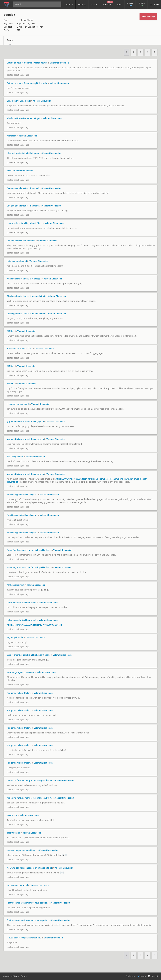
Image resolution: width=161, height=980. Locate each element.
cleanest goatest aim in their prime (23, 153)
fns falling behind (15, 457)
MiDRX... (11, 331)
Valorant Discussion (59, 63)
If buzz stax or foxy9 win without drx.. (24, 938)
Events (94, 5)
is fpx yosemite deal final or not (22, 603)
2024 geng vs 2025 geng (18, 101)
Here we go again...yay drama (21, 672)
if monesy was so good (18, 404)
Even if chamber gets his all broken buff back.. (29, 655)
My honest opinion (16, 585)
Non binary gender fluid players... (22, 495)
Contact (7, 976)
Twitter (142, 976)
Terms (24, 976)
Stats (119, 5)
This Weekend (13, 833)
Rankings (108, 3)
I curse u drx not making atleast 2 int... (25, 223)
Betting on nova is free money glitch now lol (27, 63)
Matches (82, 5)
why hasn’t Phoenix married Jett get (24, 118)
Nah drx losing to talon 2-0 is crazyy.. (24, 279)
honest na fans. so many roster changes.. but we (30, 781)
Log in (154, 5)
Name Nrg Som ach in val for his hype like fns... (29, 550)
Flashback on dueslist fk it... (20, 349)
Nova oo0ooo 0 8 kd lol (17, 885)
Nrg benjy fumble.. (15, 638)
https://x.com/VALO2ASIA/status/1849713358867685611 (34, 625)
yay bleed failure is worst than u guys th (25, 422)
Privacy (16, 976)
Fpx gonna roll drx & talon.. (19, 693)
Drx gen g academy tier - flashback (23, 188)
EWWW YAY (12, 815)
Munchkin (11, 136)
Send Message (148, 17)
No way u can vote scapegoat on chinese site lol (29, 868)
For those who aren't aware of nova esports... (28, 903)
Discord (153, 977)
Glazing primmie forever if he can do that (26, 296)
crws (9, 171)
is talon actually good (17, 261)
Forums (69, 5)
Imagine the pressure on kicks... (22, 850)
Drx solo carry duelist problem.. (21, 241)
